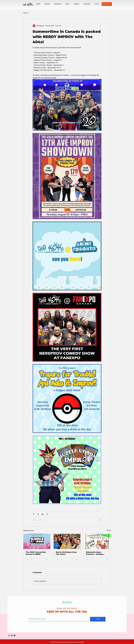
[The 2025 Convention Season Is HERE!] (37, 541)
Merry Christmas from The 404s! (66, 553)
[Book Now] (107, 4)
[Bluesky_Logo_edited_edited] (14, 635)
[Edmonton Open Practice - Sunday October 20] (97, 541)
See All (109, 530)
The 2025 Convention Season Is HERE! (36, 553)
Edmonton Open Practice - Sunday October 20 (94, 553)
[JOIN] (98, 619)
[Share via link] (47, 514)
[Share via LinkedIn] (43, 514)
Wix (83, 642)
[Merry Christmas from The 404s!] (67, 541)
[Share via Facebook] (33, 514)
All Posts (26, 13)
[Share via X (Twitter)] (38, 514)
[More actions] (100, 26)
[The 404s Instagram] (12, 635)
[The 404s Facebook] (9, 635)
